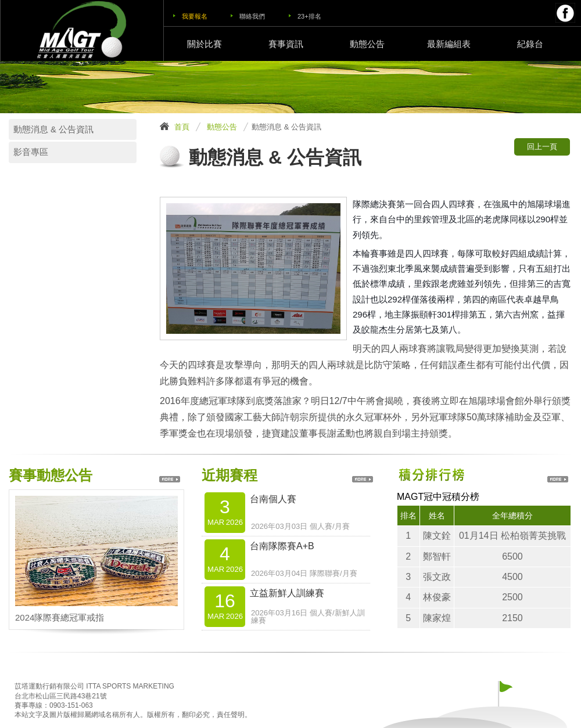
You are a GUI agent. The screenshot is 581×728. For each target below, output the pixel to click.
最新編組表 (449, 44)
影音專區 (31, 152)
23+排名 (309, 16)
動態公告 (367, 44)
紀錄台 (530, 44)
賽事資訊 (286, 44)
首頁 (182, 127)
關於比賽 (205, 44)
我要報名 (195, 16)
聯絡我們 (252, 16)
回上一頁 (542, 147)
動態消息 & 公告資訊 (53, 129)
